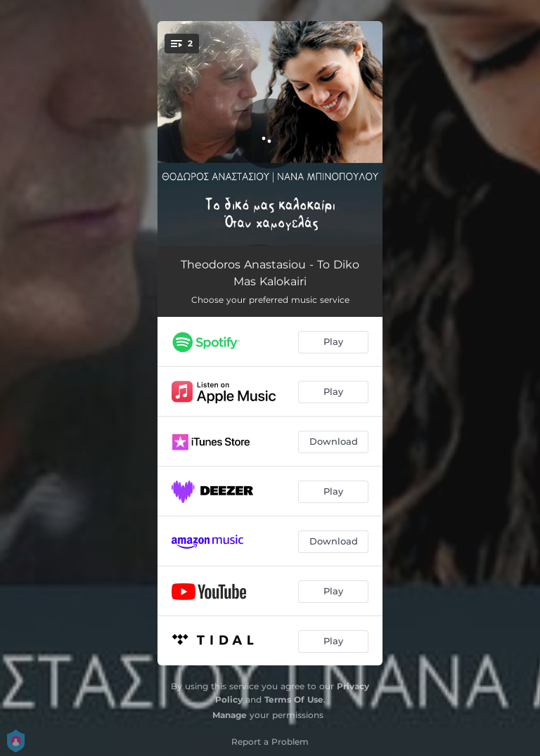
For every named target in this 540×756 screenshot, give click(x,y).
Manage (230, 715)
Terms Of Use (294, 699)
